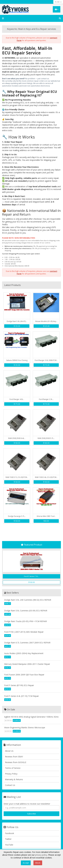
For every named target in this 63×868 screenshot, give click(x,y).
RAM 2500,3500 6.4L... (17, 438)
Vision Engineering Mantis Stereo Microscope (25, 727)
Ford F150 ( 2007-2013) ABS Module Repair (24, 632)
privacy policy (41, 855)
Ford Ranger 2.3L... (46, 399)
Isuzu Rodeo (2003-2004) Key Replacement (24, 653)
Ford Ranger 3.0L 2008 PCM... (46, 360)
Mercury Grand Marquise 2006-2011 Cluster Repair (27, 664)
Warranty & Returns (14, 779)
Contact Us (10, 785)
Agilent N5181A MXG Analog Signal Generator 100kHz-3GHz (31, 717)
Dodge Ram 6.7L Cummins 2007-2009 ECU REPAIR (27, 643)
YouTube (9, 845)
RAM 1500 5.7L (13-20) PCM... (17, 477)
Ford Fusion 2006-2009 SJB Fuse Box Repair (24, 675)
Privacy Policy (11, 774)
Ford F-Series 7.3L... (32, 576)
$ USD (58, 2)
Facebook (10, 833)
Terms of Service (13, 768)
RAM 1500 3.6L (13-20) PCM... (46, 477)
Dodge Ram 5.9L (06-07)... (17, 321)
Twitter (8, 839)
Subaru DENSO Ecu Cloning (17, 360)
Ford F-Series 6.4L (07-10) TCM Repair (21, 696)
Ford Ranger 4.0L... (17, 399)
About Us (9, 751)
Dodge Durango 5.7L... (17, 516)
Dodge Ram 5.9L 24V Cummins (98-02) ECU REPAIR (28, 600)
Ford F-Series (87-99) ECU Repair (19, 685)
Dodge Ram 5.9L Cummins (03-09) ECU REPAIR (26, 611)
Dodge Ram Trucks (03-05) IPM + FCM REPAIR (25, 621)
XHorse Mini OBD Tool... (46, 516)
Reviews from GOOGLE (16, 762)
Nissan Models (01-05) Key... (46, 321)
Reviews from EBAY (14, 757)
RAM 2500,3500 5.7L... (46, 438)
